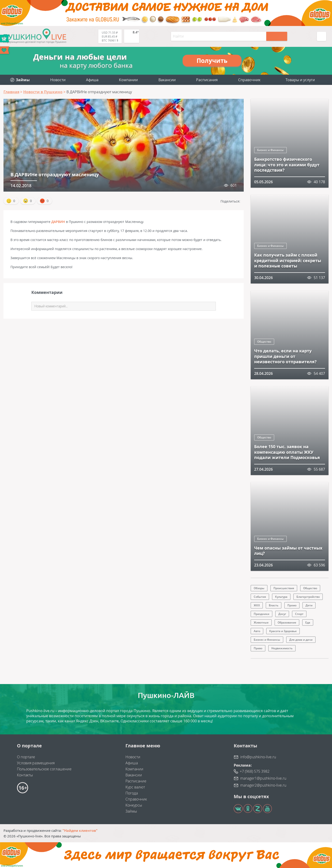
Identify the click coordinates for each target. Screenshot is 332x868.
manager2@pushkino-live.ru (263, 785)
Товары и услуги (300, 80)
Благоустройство (308, 597)
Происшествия (284, 588)
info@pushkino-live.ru (258, 757)
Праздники (261, 614)
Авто (257, 631)
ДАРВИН (58, 222)
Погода (132, 793)
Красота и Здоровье (283, 631)
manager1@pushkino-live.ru (263, 778)
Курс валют (135, 787)
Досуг (282, 614)
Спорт (299, 614)
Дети (309, 605)
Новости (58, 80)
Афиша (92, 80)
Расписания (207, 80)
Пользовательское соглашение (44, 769)
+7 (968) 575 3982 (255, 771)
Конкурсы (134, 805)
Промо (292, 605)
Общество (264, 342)
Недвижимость (282, 648)
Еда (308, 622)
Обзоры (259, 588)
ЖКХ (257, 605)
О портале (26, 757)
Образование (287, 622)
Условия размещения (36, 763)
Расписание (136, 781)
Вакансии (167, 80)
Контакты (25, 775)
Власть (274, 605)
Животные (261, 622)
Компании (128, 80)
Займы (131, 811)
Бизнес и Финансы (270, 150)
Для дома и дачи (301, 640)
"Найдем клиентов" (80, 830)
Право (258, 648)
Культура (281, 597)
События (260, 597)
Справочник (249, 80)
